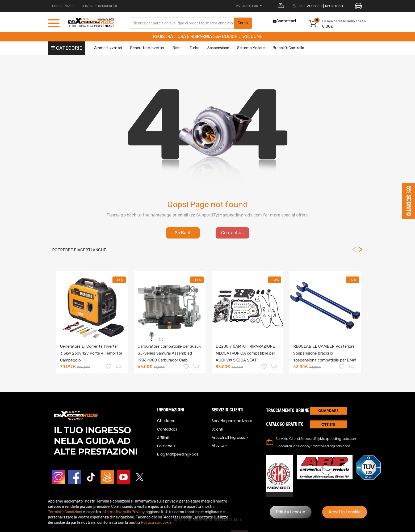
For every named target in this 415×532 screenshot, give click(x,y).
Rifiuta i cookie (291, 512)
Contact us (232, 233)
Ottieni (328, 424)
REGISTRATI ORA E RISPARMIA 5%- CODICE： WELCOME (208, 37)
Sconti (217, 429)
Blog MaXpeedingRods (178, 454)
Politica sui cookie (156, 523)
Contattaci (284, 21)
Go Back (183, 233)
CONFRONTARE (63, 6)
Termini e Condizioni (65, 512)
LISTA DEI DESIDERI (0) (100, 6)
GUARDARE (328, 411)
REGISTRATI (334, 6)
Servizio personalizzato (232, 421)
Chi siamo (166, 421)
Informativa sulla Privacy (123, 512)
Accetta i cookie (345, 512)
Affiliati (163, 438)
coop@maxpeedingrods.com (325, 446)
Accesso (314, 6)
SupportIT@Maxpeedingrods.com (329, 439)
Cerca (243, 23)
